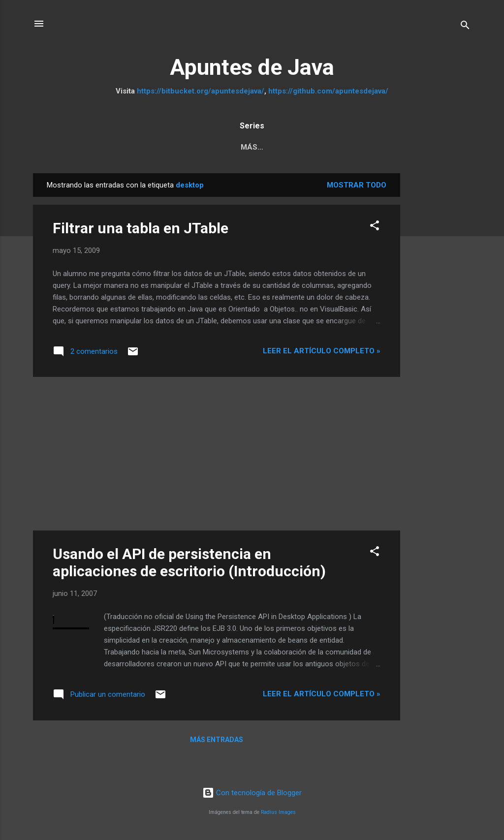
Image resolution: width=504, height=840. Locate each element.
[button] (375, 229)
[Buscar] (465, 27)
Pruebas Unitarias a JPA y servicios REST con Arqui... (153, 147)
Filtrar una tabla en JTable (141, 230)
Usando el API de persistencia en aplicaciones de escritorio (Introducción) (189, 564)
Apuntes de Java (252, 67)
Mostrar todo (357, 187)
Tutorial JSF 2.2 (386, 147)
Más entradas (217, 742)
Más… (448, 147)
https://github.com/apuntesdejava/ (328, 91)
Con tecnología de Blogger (252, 795)
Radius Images (278, 814)
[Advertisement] (440, 323)
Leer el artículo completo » (322, 353)
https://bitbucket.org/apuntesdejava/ (201, 91)
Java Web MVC (308, 147)
